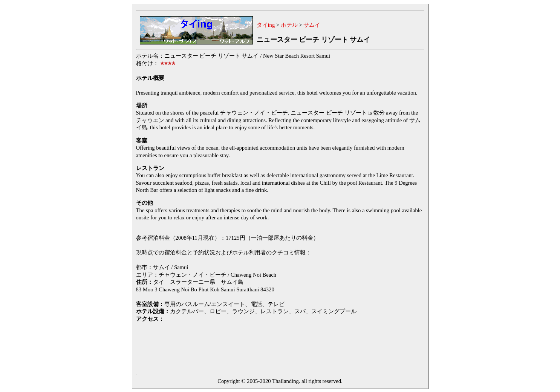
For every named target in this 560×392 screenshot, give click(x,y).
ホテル (289, 25)
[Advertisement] (273, 347)
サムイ (312, 25)
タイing (266, 25)
